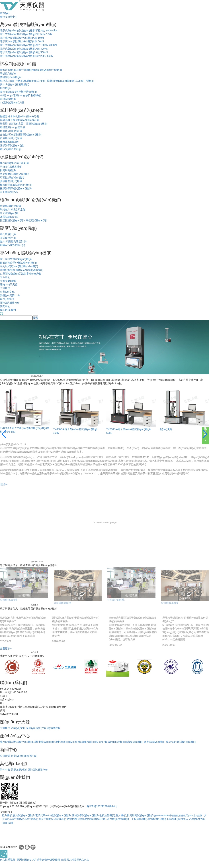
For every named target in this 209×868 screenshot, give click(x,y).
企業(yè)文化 (7, 292)
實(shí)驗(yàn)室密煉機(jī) (15, 84)
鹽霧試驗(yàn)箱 (9, 217)
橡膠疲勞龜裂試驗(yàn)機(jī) (16, 185)
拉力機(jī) (7, 815)
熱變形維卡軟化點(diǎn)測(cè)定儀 (19, 116)
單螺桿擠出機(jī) (157, 819)
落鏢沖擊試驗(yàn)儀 (12, 145)
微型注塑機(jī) (46, 819)
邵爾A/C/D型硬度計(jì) (13, 245)
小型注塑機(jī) (31, 819)
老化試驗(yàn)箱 (9, 213)
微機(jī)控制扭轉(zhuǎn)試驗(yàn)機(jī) (22, 270)
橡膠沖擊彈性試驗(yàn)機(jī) (16, 188)
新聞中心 (5, 306)
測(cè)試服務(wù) (10, 303)
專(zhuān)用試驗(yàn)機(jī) (181, 742)
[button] (4, 434)
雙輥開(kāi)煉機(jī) (10, 77)
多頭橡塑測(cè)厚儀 (11, 181)
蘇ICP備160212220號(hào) (102, 806)
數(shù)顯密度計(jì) (11, 149)
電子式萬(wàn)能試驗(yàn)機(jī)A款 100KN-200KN (28, 45)
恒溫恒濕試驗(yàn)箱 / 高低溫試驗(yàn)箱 (23, 220)
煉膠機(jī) (124, 819)
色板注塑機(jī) (107, 815)
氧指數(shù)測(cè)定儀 (13, 210)
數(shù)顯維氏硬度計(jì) (13, 241)
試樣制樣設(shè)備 (44, 742)
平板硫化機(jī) (8, 74)
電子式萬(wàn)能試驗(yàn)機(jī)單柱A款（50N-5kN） (30, 31)
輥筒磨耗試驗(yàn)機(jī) (140, 815)
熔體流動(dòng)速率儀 (13, 127)
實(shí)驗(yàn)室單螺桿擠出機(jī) (18, 92)
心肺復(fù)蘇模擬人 (178, 819)
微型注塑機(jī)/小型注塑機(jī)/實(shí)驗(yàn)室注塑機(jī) (31, 70)
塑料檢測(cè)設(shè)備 (68, 742)
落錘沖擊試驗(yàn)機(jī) (85, 815)
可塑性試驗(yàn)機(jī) (12, 178)
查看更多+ (6, 649)
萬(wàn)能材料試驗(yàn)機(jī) (16, 742)
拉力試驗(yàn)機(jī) (24, 815)
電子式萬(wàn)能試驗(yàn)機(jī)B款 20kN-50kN (26, 56)
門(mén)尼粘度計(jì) (11, 167)
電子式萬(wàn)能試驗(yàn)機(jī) (53, 815)
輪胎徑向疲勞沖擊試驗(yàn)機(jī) (18, 263)
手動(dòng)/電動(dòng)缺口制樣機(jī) (21, 95)
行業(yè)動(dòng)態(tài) (24, 756)
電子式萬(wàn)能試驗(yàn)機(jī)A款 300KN (24, 49)
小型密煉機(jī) (59, 819)
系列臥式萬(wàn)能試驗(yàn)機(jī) (19, 266)
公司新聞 (5, 756)
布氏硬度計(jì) (8, 238)
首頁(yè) (5, 13)
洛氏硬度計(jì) (8, 234)
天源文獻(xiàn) (8, 281)
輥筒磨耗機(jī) (8, 170)
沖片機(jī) (112, 819)
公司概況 (5, 288)
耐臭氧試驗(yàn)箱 (11, 206)
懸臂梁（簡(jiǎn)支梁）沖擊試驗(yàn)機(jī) (24, 124)
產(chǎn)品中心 (9, 17)
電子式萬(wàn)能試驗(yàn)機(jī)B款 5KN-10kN (26, 34)
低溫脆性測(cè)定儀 (11, 138)
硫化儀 (182, 816)
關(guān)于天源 (9, 284)
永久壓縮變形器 (9, 192)
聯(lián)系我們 (8, 310)
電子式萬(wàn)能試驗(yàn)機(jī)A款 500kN (24, 52)
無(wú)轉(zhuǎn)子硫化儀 (14, 163)
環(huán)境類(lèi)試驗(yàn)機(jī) (125, 742)
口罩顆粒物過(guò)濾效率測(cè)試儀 (20, 274)
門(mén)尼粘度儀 (194, 816)
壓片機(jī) (121, 815)
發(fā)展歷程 (7, 299)
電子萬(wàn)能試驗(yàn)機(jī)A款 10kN (22, 38)
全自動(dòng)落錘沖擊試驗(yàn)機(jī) (21, 135)
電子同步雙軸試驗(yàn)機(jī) (16, 259)
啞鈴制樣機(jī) (8, 99)
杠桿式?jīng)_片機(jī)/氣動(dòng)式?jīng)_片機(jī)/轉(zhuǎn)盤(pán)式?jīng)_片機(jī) (47, 81)
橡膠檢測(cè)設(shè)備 (94, 742)
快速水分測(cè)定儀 (11, 131)
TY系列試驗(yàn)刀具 (12, 103)
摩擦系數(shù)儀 (9, 142)
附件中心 (5, 277)
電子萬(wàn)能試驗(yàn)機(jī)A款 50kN (22, 41)
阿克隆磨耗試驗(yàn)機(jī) (15, 174)
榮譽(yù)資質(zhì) (10, 295)
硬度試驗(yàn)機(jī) (155, 742)
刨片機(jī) (5, 88)
